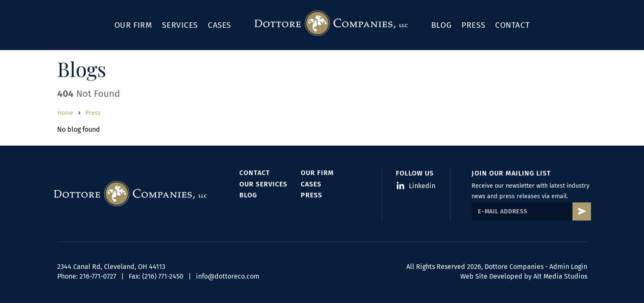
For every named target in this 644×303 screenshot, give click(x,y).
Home (65, 113)
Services (180, 25)
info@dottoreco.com (228, 276)
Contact (512, 25)
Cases (219, 25)
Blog (441, 25)
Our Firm (133, 25)
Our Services (263, 184)
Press (473, 25)
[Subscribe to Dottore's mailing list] (582, 211)
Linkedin (416, 186)
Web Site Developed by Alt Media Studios (524, 276)
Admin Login (568, 267)
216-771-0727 (98, 276)
